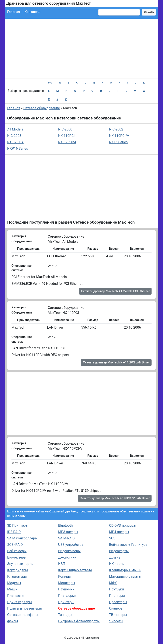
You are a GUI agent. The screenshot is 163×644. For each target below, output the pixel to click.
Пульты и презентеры (25, 608)
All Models (15, 129)
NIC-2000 (65, 129)
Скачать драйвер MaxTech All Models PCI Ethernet (115, 291)
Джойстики (67, 557)
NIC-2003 (14, 136)
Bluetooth (65, 526)
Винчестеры (17, 557)
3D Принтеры (18, 526)
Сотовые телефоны (23, 615)
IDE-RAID (14, 532)
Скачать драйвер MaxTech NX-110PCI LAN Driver (116, 362)
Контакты (32, 12)
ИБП (62, 564)
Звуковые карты (20, 564)
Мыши (12, 589)
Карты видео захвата (75, 570)
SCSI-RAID (15, 545)
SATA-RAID (66, 538)
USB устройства (71, 545)
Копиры (64, 577)
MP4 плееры (119, 532)
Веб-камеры (17, 551)
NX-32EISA (15, 142)
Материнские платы (125, 577)
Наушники (66, 589)
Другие (115, 557)
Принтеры (66, 602)
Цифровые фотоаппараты (79, 621)
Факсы (13, 621)
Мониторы (67, 583)
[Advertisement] (81, 48)
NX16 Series (118, 142)
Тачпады (65, 615)
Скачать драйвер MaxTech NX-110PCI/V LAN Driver (115, 498)
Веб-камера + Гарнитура (128, 545)
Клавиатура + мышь (125, 570)
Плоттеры (117, 596)
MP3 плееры (68, 532)
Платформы (68, 596)
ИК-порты (117, 564)
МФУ (113, 583)
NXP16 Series (18, 148)
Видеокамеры (69, 551)
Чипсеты (116, 621)
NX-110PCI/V (119, 136)
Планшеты (16, 596)
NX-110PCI (66, 136)
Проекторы (118, 602)
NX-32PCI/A (67, 142)
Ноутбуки (117, 589)
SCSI (113, 538)
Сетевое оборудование (42, 108)
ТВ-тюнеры (118, 615)
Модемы (14, 583)
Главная (14, 12)
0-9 (50, 83)
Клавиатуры (17, 577)
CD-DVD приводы (123, 526)
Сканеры (116, 608)
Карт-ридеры (18, 570)
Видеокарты (119, 551)
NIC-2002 (116, 129)
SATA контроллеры (22, 538)
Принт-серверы (20, 602)
